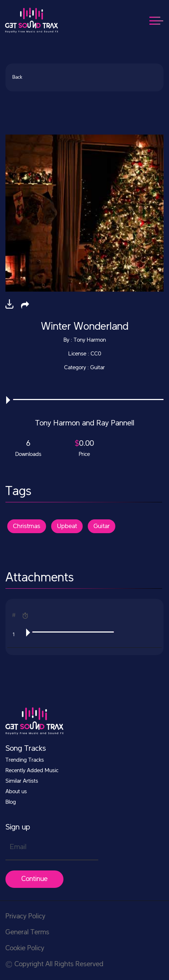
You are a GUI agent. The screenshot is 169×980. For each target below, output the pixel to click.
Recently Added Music (32, 771)
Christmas (27, 526)
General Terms (27, 932)
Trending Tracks (25, 760)
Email (18, 847)
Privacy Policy (25, 917)
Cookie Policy (25, 948)
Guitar (102, 526)
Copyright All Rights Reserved (54, 964)
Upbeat (67, 526)
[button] (25, 305)
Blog (11, 802)
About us (16, 792)
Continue (34, 879)
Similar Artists (22, 781)
